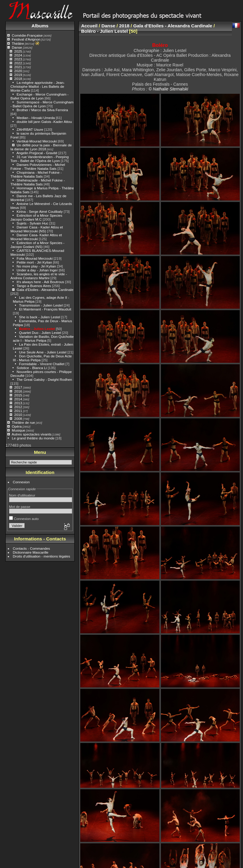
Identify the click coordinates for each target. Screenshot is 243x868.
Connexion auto (24, 519)
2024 (18, 55)
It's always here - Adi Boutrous (40, 282)
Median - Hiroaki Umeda (36, 118)
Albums (40, 26)
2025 (18, 51)
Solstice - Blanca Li (32, 368)
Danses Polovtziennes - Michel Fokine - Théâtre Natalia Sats (38, 167)
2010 (18, 415)
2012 (18, 407)
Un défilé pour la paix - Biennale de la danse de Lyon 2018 (41, 147)
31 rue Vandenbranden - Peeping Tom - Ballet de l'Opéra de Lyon (40, 159)
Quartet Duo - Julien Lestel (40, 333)
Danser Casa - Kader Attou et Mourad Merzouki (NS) (37, 229)
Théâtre (18, 43)
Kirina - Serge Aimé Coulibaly (40, 211)
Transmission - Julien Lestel (41, 305)
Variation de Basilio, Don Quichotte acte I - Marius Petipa (43, 338)
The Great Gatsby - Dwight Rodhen (44, 379)
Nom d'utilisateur (22, 495)
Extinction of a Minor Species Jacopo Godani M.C (36, 217)
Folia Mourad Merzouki (35, 258)
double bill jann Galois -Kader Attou (44, 122)
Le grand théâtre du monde (33, 438)
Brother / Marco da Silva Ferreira (42, 110)
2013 (18, 403)
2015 (18, 395)
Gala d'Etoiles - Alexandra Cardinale (45, 290)
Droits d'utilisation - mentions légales (42, 556)
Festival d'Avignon (26, 39)
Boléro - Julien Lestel (37, 329)
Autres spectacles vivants (32, 434)
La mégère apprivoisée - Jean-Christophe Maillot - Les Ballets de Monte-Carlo (38, 86)
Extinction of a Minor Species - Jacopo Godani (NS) (37, 245)
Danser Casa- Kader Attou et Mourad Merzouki (36, 237)
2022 (18, 63)
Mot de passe (20, 507)
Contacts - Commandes (32, 548)
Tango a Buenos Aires (34, 286)
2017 (18, 387)
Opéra (17, 426)
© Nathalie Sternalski (168, 89)
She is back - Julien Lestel (40, 317)
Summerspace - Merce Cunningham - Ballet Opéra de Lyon (42, 104)
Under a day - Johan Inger (37, 270)
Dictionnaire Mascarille (31, 552)
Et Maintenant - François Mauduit (45, 309)
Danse (17, 47)
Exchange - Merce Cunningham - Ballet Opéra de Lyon (40, 96)
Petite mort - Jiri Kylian (34, 262)
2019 (18, 75)
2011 (18, 411)
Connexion (21, 482)
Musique (18, 430)
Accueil (89, 26)
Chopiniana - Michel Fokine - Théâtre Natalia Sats (36, 174)
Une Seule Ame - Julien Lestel (43, 352)
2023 (18, 59)
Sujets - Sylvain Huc (32, 223)
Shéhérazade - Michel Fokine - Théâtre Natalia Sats (38, 182)
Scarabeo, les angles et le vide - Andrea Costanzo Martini (39, 276)
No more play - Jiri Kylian (36, 266)
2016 (18, 391)
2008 (18, 419)
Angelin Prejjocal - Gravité (37, 153)
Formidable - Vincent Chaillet (42, 364)
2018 (18, 79)
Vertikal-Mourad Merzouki (37, 141)
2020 (18, 71)
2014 (18, 399)
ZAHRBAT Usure (30, 129)
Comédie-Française (27, 35)
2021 (18, 67)
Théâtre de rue (23, 422)
